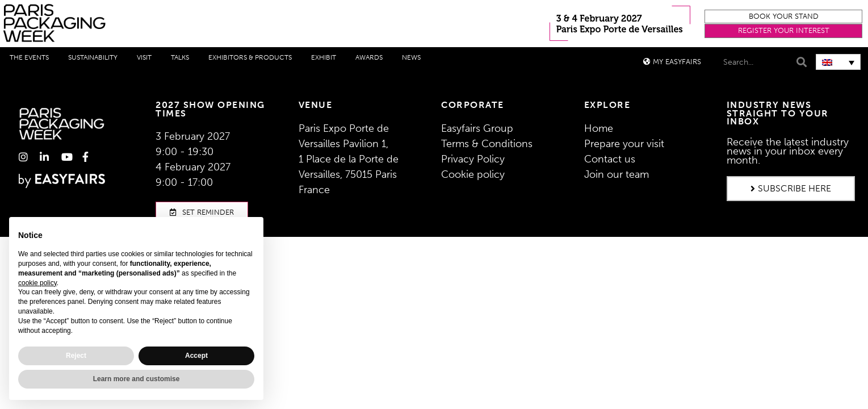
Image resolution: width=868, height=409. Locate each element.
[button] (783, 17)
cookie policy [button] (37, 283)
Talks (180, 57)
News (411, 57)
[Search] (800, 62)
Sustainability (93, 57)
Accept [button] (196, 356)
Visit (144, 57)
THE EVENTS (29, 57)
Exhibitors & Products (250, 57)
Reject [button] (76, 356)
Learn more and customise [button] (137, 379)
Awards (369, 57)
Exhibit (324, 57)
